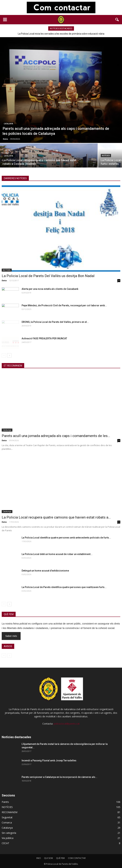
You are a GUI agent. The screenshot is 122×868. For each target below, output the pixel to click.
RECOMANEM (10, 812)
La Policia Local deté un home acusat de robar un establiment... (57, 554)
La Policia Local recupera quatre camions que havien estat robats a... (56, 517)
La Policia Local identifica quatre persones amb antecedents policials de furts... (66, 538)
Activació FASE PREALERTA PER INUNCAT (44, 338)
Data (5, 139)
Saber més (11, 636)
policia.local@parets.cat (67, 724)
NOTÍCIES (106, 156)
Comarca (7, 823)
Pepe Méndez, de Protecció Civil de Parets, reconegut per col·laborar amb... (64, 305)
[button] (117, 20)
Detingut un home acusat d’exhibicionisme (45, 571)
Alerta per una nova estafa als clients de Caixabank (50, 289)
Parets (5, 802)
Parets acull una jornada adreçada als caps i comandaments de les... (56, 436)
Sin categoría (9, 833)
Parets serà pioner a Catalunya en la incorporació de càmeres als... (59, 777)
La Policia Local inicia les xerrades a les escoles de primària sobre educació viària (61, 34)
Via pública (8, 838)
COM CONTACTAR (77, 858)
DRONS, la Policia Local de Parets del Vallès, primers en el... (55, 322)
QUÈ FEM (60, 858)
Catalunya (8, 124)
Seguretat (7, 817)
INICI (39, 858)
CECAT (5, 843)
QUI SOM (48, 858)
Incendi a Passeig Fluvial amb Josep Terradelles (49, 761)
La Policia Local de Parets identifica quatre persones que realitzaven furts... (64, 587)
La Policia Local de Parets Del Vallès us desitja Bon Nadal (48, 276)
